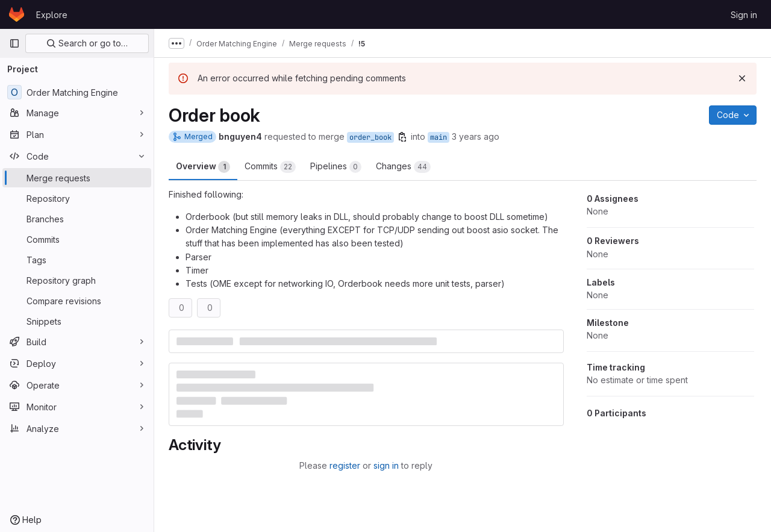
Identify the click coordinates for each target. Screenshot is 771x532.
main (439, 137)
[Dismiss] (742, 78)
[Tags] (77, 260)
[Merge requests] (77, 178)
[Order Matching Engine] (77, 92)
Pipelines (336, 167)
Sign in (744, 15)
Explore (52, 15)
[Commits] (77, 239)
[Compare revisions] (77, 301)
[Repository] (77, 198)
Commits (270, 167)
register (345, 465)
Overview (203, 167)
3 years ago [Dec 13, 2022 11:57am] (476, 136)
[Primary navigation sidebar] (14, 43)
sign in (386, 465)
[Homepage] (17, 14)
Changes (403, 167)
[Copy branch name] (402, 137)
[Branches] (77, 219)
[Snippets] (77, 321)
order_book (370, 137)
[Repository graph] (77, 280)
